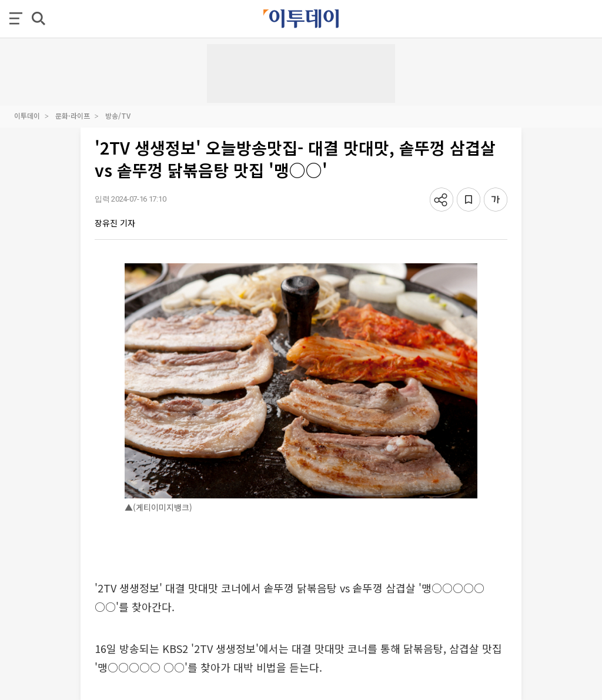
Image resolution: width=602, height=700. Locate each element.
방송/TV (118, 115)
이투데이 (27, 115)
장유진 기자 (115, 223)
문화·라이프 (73, 115)
